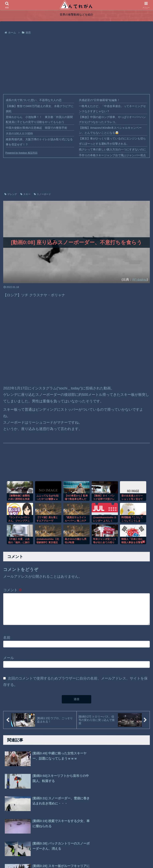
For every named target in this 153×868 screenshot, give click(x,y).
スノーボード (43, 194)
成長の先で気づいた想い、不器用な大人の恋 (34, 100)
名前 (7, 640)
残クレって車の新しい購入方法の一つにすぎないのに (112, 149)
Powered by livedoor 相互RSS (21, 153)
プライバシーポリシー (72, 856)
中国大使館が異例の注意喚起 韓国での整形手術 (36, 128)
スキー (25, 194)
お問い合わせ (98, 856)
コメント (13, 590)
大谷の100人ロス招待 (19, 134)
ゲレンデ (11, 194)
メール (9, 660)
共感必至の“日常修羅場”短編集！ (99, 100)
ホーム (51, 856)
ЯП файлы (139, 279)
